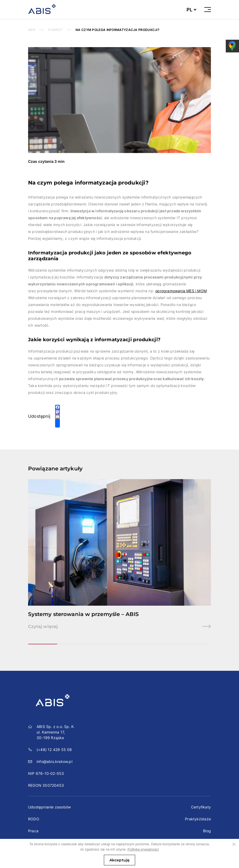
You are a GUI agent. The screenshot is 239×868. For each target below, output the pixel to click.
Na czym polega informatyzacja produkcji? (118, 30)
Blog (207, 831)
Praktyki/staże (198, 819)
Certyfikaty (201, 807)
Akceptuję (120, 860)
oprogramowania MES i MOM (181, 291)
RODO (34, 819)
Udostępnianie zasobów (49, 807)
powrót (56, 30)
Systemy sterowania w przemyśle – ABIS (83, 614)
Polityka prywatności (143, 849)
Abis (32, 30)
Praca (33, 831)
